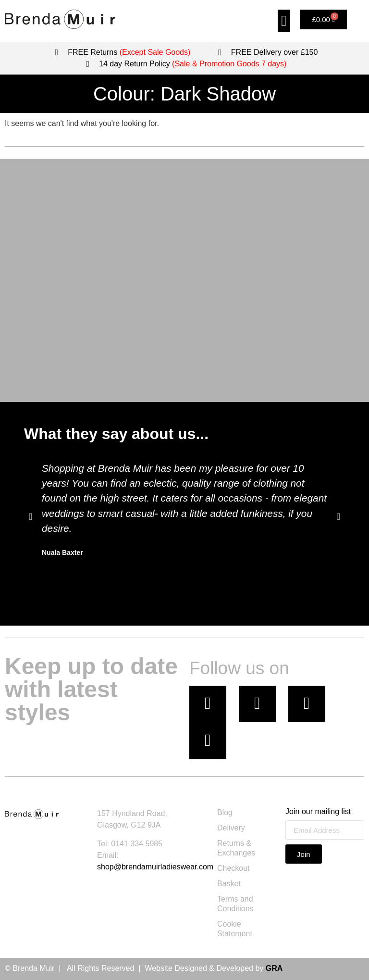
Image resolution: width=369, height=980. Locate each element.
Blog (225, 813)
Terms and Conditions (235, 904)
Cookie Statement (235, 929)
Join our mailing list (318, 812)
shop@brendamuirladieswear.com (155, 867)
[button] (284, 21)
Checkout (234, 869)
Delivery (231, 828)
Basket (229, 884)
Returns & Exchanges (236, 848)
